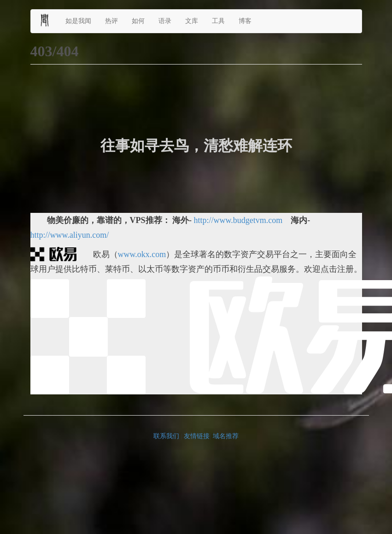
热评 (111, 21)
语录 (165, 21)
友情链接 (197, 436)
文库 (192, 21)
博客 (245, 21)
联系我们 (166, 436)
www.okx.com (142, 254)
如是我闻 (78, 21)
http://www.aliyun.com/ (70, 235)
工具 (218, 21)
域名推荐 (226, 436)
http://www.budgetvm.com (238, 220)
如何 (138, 21)
